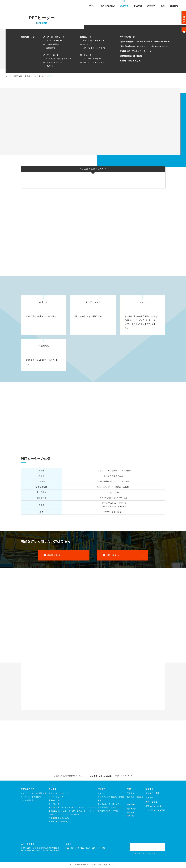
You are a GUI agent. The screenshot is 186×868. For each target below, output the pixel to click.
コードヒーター (87, 55)
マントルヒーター (54, 62)
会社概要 (131, 812)
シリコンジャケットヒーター (59, 59)
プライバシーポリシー (155, 806)
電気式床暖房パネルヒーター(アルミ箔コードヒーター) (144, 46)
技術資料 (151, 6)
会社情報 (174, 6)
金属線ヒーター (87, 37)
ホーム (92, 6)
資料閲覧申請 (184, 30)
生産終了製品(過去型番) (131, 61)
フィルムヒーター (54, 41)
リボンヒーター (53, 66)
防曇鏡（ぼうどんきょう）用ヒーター (137, 51)
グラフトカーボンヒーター (55, 37)
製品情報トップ (28, 37)
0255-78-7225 (101, 776)
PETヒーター (89, 44)
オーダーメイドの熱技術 (31, 797)
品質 (163, 6)
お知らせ (150, 798)
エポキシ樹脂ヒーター (56, 44)
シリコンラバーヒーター (94, 41)
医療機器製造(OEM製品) (131, 56)
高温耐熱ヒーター (54, 48)
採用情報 (131, 816)
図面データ (102, 800)
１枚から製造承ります (30, 800)
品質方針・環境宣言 (135, 797)
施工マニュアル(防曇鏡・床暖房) (111, 797)
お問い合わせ (184, 17)
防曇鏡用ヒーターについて (109, 804)
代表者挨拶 (132, 809)
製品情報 (124, 6)
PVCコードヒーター (92, 59)
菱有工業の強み (108, 6)
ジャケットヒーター (52, 55)
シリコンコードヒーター (94, 62)
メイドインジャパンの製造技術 (34, 793)
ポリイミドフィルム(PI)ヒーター (98, 48)
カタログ (101, 793)
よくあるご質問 (153, 793)
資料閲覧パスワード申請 (108, 811)
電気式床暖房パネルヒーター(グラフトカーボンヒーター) (145, 42)
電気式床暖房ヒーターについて (111, 807)
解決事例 (138, 6)
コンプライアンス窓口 (155, 810)
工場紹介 (131, 793)
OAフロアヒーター (128, 37)
